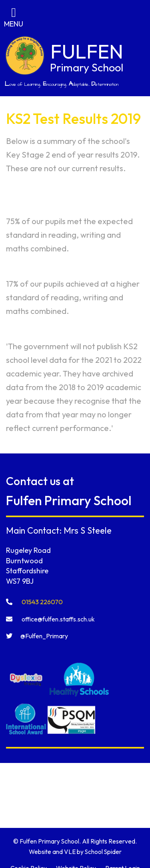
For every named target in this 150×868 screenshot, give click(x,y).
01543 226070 (34, 602)
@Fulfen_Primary (37, 636)
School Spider (103, 852)
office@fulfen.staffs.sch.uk (50, 619)
